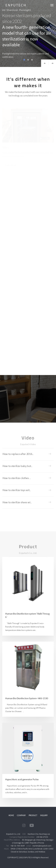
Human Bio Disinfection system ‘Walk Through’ (27, 615)
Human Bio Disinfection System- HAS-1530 (27, 698)
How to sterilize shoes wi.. (17, 502)
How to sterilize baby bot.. (17, 466)
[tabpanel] (28, 33)
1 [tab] (24, 60)
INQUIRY (44, 815)
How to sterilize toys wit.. (17, 490)
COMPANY (21, 815)
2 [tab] (28, 60)
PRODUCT (33, 815)
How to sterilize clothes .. (17, 478)
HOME (11, 815)
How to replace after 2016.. (18, 454)
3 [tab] (32, 60)
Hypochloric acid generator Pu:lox (22, 779)
